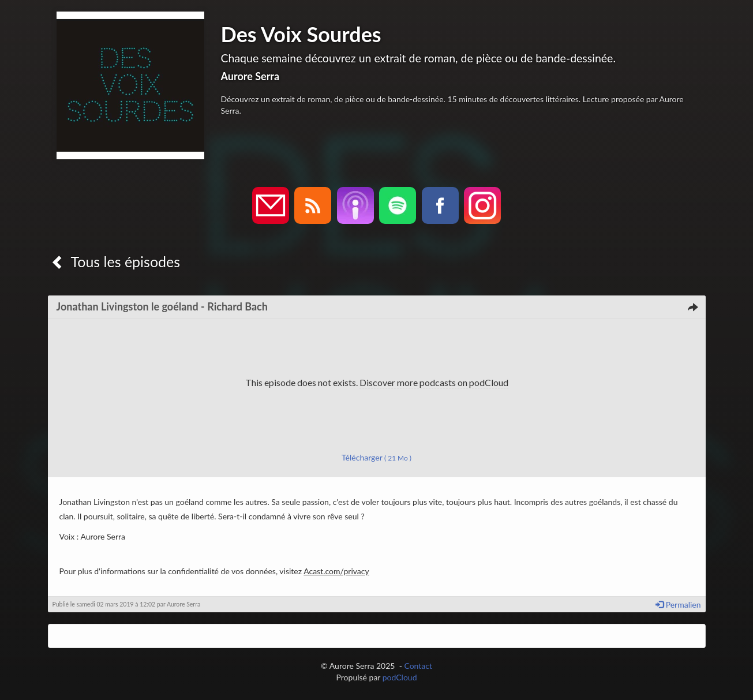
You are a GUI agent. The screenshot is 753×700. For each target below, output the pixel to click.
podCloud (400, 677)
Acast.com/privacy (336, 571)
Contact (418, 666)
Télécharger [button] (376, 457)
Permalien (678, 604)
